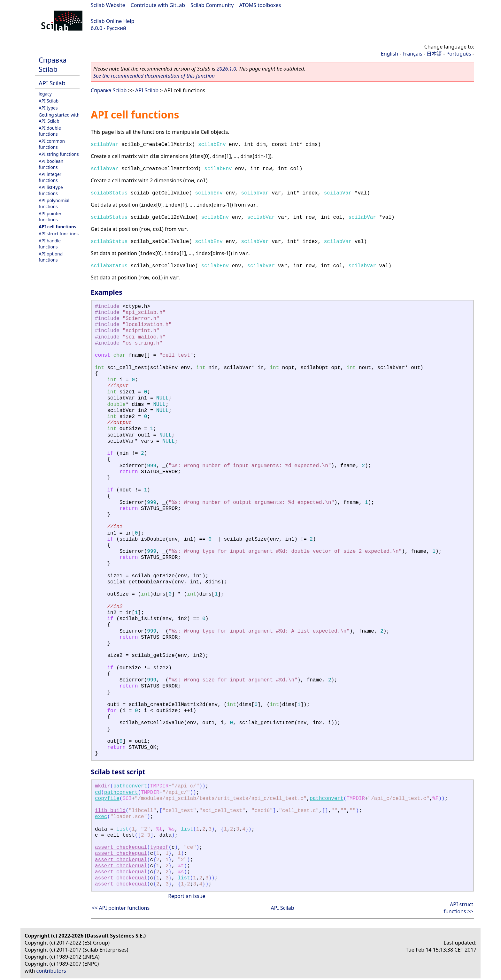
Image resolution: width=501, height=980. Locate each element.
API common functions (52, 144)
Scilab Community (212, 5)
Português (459, 54)
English (389, 54)
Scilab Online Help (112, 21)
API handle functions (50, 244)
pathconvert (130, 786)
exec (101, 817)
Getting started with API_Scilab (59, 118)
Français (412, 54)
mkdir (103, 786)
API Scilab (52, 83)
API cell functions (58, 227)
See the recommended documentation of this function (154, 76)
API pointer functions (50, 217)
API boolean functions (51, 164)
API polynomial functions (54, 203)
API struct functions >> (458, 908)
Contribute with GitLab (158, 5)
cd (98, 793)
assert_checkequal (121, 847)
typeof (159, 847)
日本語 (434, 54)
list (122, 829)
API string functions (59, 154)
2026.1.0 (226, 69)
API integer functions (50, 177)
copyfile (107, 799)
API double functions (50, 131)
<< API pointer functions (121, 908)
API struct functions (59, 234)
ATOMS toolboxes (260, 5)
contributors (51, 971)
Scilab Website (108, 5)
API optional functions (51, 257)
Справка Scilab (53, 65)
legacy (45, 94)
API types (48, 108)
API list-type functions (51, 190)
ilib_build (110, 811)
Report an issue (187, 896)
